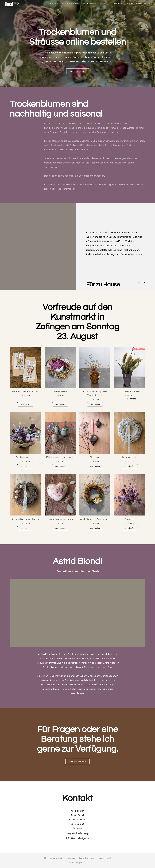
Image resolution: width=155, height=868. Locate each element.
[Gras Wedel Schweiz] (130, 378)
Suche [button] (130, 4)
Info (83, 4)
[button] (13, 4)
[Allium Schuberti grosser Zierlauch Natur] (95, 378)
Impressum (72, 858)
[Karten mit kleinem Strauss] (25, 378)
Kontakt (103, 4)
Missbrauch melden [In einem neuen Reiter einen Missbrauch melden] (105, 858)
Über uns (92, 4)
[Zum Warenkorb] (143, 4)
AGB (44, 858)
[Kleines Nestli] (60, 378)
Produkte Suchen (70, 4)
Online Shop (53, 4)
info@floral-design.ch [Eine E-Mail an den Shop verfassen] (77, 838)
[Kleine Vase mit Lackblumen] (60, 441)
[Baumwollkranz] (130, 441)
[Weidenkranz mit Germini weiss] (95, 503)
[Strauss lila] (130, 503)
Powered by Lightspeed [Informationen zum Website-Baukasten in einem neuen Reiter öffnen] (78, 863)
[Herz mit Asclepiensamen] (60, 503)
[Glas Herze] (95, 441)
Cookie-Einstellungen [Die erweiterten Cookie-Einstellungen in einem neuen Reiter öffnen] (87, 858)
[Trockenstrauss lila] (25, 441)
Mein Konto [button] (119, 4)
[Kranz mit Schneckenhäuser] (25, 503)
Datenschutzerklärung (57, 858)
